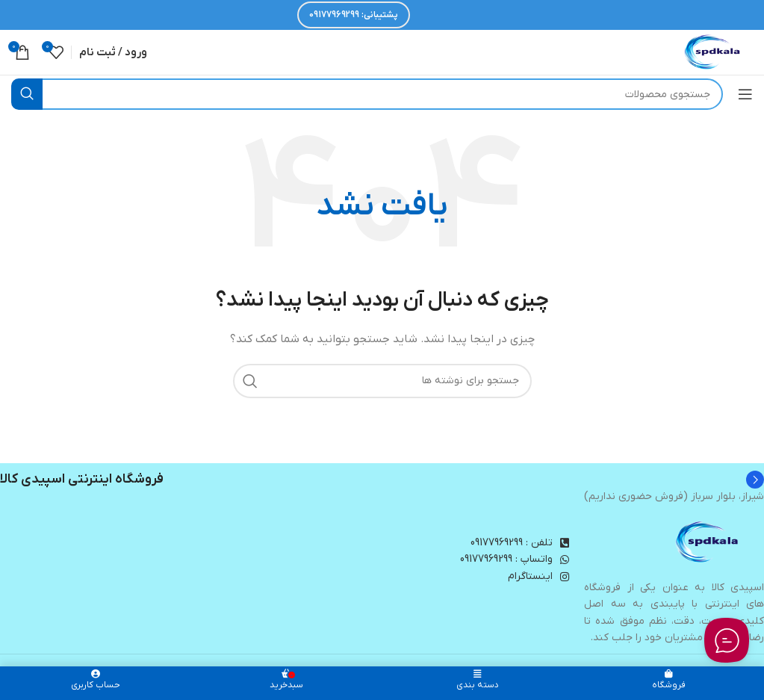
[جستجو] (367, 94)
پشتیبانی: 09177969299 (354, 15)
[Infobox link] (382, 480)
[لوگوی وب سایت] (713, 52)
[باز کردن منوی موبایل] (745, 94)
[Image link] (708, 542)
